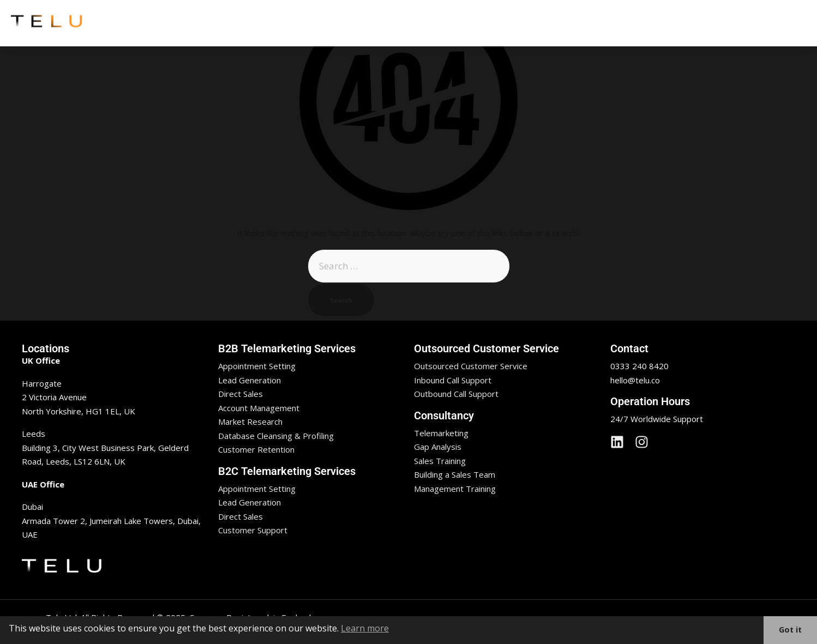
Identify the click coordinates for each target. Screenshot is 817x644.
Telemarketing (441, 433)
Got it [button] (790, 630)
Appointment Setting (257, 366)
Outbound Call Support (456, 394)
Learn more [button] (365, 628)
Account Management (259, 408)
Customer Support (253, 530)
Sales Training (440, 461)
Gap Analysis (438, 447)
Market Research (250, 422)
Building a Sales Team (455, 474)
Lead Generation (250, 380)
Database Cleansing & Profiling (276, 436)
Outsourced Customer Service (471, 366)
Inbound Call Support (453, 380)
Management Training (455, 489)
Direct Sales (241, 394)
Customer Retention (256, 449)
